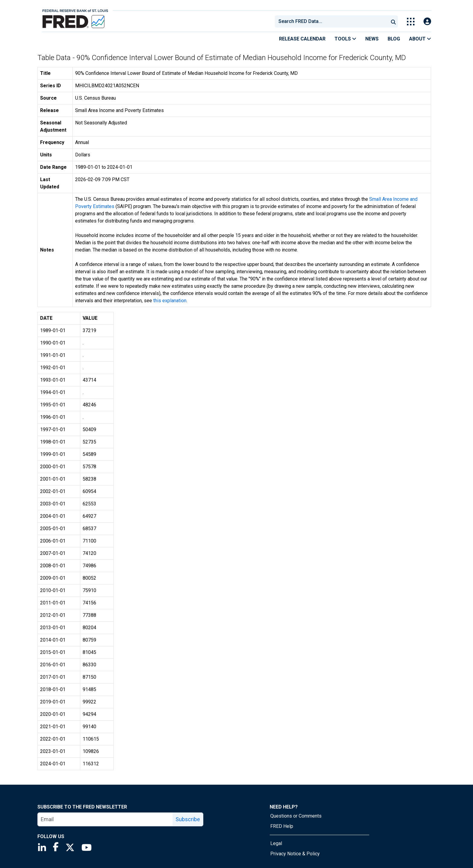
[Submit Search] (393, 21)
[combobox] (331, 21)
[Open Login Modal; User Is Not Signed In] (427, 22)
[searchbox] (333, 21)
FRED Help (282, 826)
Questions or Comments (296, 816)
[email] (105, 819)
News (372, 39)
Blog (394, 39)
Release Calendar (302, 39)
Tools (345, 39)
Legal (276, 843)
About (420, 39)
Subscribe (188, 819)
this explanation (170, 301)
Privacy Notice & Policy (295, 854)
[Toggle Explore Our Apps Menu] (411, 22)
